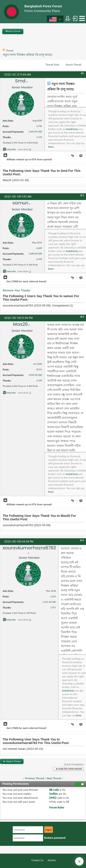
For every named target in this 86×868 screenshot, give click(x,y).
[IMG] (53, 798)
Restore (55, 838)
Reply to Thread (13, 31)
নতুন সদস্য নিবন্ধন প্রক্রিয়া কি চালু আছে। (28, 55)
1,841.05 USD (35, 132)
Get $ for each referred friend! (26, 281)
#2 (82, 195)
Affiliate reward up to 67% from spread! (29, 159)
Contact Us (37, 860)
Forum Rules (57, 807)
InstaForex (72, 129)
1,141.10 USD (49, 602)
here (51, 147)
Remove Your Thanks (16, 290)
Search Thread (73, 65)
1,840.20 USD (35, 254)
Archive (52, 860)
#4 (82, 540)
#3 (82, 317)
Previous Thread (35, 778)
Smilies (54, 794)
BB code (54, 790)
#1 (82, 73)
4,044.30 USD (35, 375)
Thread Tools (52, 65)
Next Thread (54, 778)
